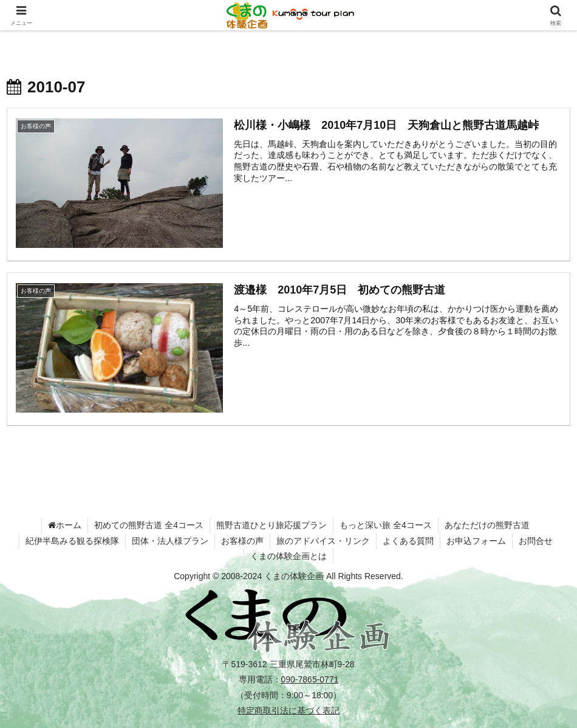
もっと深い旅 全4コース (386, 525)
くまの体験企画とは (288, 556)
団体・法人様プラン (170, 541)
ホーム (65, 525)
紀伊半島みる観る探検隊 (72, 541)
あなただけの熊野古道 (487, 525)
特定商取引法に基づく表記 (288, 710)
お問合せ (536, 541)
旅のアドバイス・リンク (323, 541)
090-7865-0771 (310, 679)
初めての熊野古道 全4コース (149, 525)
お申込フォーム (476, 541)
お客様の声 (242, 541)
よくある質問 (408, 541)
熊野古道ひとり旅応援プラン (271, 525)
